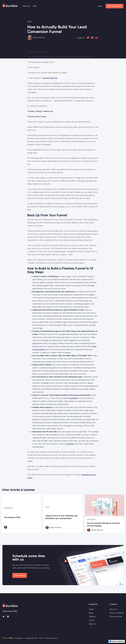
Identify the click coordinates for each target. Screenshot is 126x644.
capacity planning (50, 78)
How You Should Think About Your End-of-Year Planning (104, 524)
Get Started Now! (115, 6)
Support (92, 616)
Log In (100, 6)
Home (92, 609)
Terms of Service (117, 613)
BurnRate (74, 398)
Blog (35, 6)
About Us (26, 6)
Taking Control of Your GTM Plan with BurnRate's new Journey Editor (62, 517)
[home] (10, 5)
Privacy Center (116, 616)
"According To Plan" (12, 517)
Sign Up (92, 624)
